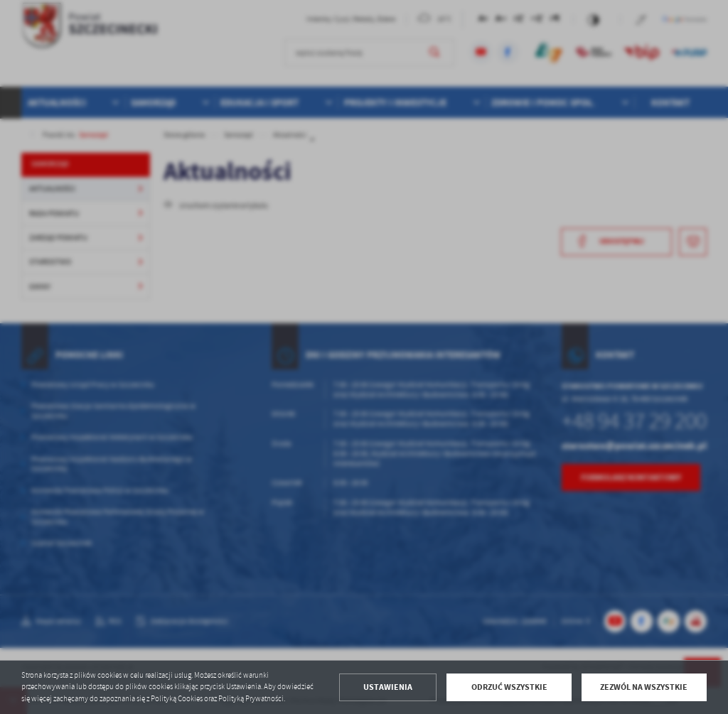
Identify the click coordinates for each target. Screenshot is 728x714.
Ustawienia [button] (388, 687)
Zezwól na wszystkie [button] (644, 687)
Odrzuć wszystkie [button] (509, 687)
